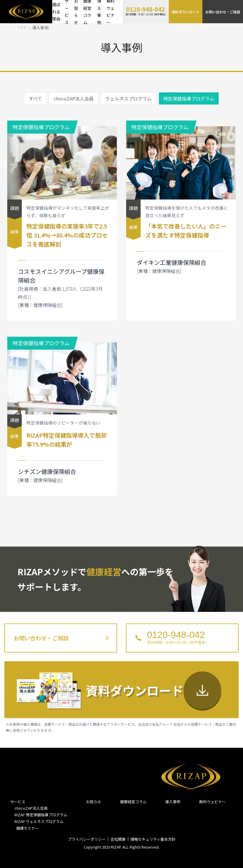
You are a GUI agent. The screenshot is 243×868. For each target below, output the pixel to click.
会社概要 (118, 839)
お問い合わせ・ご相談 (223, 12)
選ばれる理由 (56, 11)
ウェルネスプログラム (128, 98)
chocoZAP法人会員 (74, 98)
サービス (18, 802)
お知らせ (94, 802)
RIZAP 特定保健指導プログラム (41, 815)
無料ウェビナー (212, 802)
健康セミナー (27, 828)
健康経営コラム (133, 802)
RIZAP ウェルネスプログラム (39, 821)
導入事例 (173, 802)
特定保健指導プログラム (189, 98)
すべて (35, 98)
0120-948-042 (146, 9)
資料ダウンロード (186, 12)
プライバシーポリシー (87, 839)
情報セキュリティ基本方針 (153, 839)
